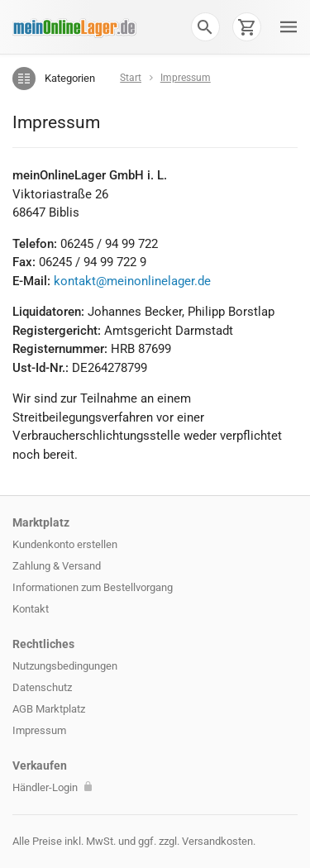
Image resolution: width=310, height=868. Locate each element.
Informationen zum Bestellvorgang (93, 587)
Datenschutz (42, 687)
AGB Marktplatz (49, 709)
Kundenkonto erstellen (65, 544)
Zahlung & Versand (57, 566)
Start (131, 78)
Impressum (39, 730)
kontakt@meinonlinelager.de (132, 281)
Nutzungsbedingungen (65, 666)
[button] (205, 26)
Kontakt (31, 609)
